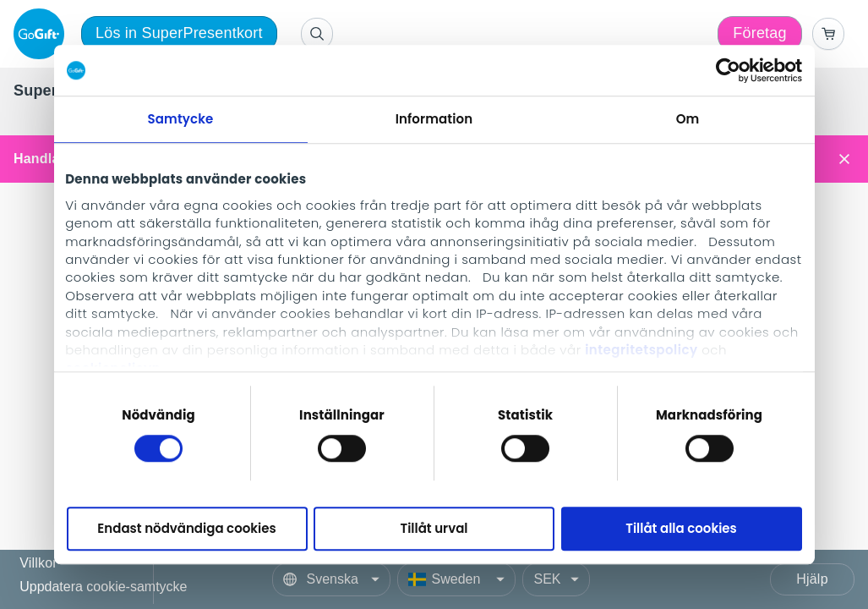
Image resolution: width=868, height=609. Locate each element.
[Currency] (556, 579)
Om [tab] (688, 119)
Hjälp (812, 579)
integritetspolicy (641, 350)
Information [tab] (434, 119)
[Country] (456, 579)
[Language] (331, 579)
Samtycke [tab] (181, 119)
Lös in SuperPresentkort (179, 33)
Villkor (38, 564)
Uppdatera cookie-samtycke (103, 587)
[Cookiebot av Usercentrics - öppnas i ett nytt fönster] (728, 70)
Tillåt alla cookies (681, 529)
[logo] (42, 34)
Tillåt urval (434, 529)
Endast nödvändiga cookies (186, 529)
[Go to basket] (828, 34)
